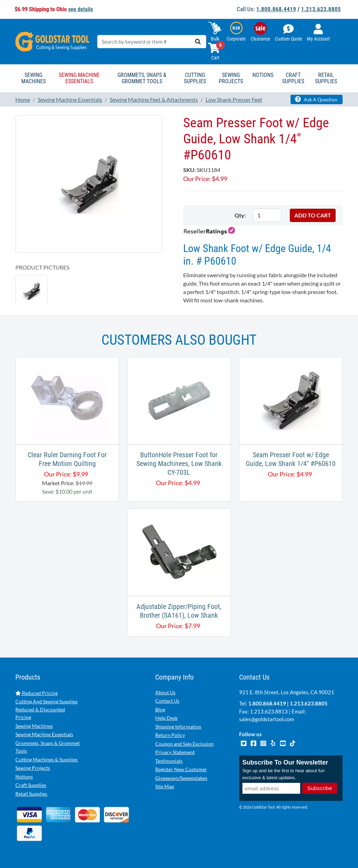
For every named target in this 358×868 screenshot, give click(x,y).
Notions (24, 777)
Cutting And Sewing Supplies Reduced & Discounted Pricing (46, 709)
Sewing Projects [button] (231, 78)
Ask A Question (316, 99)
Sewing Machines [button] (34, 78)
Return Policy (170, 735)
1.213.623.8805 (321, 9)
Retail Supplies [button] (326, 78)
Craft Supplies (31, 785)
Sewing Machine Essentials (44, 734)
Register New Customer (181, 769)
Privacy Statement (175, 752)
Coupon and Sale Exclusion (184, 744)
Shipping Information (178, 727)
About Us (165, 692)
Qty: (240, 215)
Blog (160, 709)
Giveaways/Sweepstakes (181, 778)
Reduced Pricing (37, 693)
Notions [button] (263, 75)
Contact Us (167, 701)
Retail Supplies (31, 794)
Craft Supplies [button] (293, 78)
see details (81, 9)
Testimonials (169, 761)
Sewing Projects (33, 768)
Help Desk (166, 718)
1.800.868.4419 (276, 9)
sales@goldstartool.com (267, 719)
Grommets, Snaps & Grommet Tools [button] (142, 78)
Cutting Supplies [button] (195, 78)
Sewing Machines (34, 726)
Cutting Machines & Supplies (46, 759)
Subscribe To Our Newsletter (285, 762)
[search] (198, 42)
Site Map (165, 786)
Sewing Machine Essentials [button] (79, 78)
